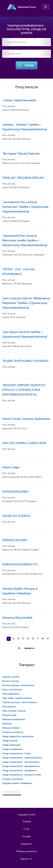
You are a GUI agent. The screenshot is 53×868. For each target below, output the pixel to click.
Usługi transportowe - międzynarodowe (22, 758)
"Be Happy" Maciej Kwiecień (21, 154)
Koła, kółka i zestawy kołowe (17, 698)
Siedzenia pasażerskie (14, 719)
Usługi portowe (10, 741)
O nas (26, 829)
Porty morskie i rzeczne (14, 711)
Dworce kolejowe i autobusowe (18, 685)
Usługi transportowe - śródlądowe (19, 770)
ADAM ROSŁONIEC (16, 492)
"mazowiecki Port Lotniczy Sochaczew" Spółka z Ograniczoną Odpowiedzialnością (25, 207)
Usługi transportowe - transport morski (22, 775)
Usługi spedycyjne (11, 745)
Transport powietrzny (13, 732)
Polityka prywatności (27, 851)
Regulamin (26, 844)
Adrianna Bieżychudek (17, 618)
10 (19, 648)
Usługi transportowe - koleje (16, 753)
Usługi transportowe (12, 749)
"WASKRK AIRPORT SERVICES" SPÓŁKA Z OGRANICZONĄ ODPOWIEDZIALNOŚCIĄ (24, 390)
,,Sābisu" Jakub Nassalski (19, 100)
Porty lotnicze (9, 106)
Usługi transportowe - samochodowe (21, 762)
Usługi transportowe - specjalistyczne (21, 766)
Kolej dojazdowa (11, 694)
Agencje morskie (11, 677)
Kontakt (26, 836)
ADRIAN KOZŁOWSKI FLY (20, 564)
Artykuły (27, 821)
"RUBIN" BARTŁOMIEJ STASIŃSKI (25, 361)
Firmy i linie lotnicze (12, 690)
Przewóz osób (9, 715)
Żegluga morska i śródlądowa (17, 783)
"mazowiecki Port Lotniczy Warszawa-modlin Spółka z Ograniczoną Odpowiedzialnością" (25, 240)
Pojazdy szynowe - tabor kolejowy (19, 702)
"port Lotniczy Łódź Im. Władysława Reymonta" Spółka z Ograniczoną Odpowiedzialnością (26, 303)
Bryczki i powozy (11, 681)
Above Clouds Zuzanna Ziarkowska (26, 419)
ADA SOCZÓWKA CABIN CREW (24, 443)
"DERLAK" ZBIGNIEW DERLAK (23, 178)
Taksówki (7, 724)
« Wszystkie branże (11, 795)
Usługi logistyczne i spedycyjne (18, 736)
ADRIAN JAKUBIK (15, 540)
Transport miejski (11, 728)
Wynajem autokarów (13, 779)
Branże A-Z (26, 859)
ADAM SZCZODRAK (16, 516)
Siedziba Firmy (26, 7)
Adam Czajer (11, 467)
